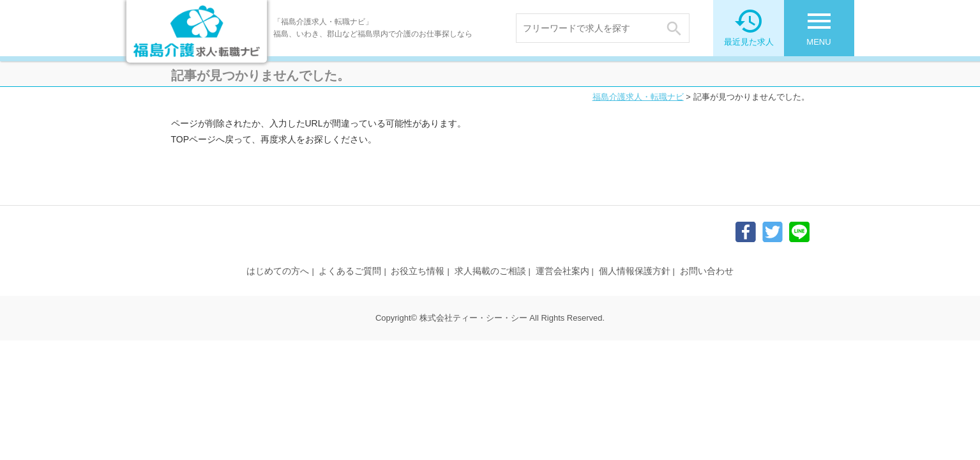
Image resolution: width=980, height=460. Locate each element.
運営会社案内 (562, 271)
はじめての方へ (278, 271)
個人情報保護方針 (635, 271)
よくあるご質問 (350, 271)
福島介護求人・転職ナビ (638, 97)
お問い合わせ (707, 271)
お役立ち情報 (418, 271)
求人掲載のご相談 (490, 271)
